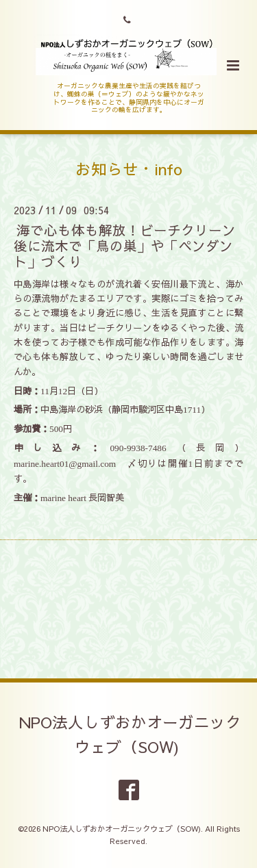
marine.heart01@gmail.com (65, 464)
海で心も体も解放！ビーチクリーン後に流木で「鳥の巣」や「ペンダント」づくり (125, 246)
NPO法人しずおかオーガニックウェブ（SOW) (130, 734)
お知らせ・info (129, 169)
